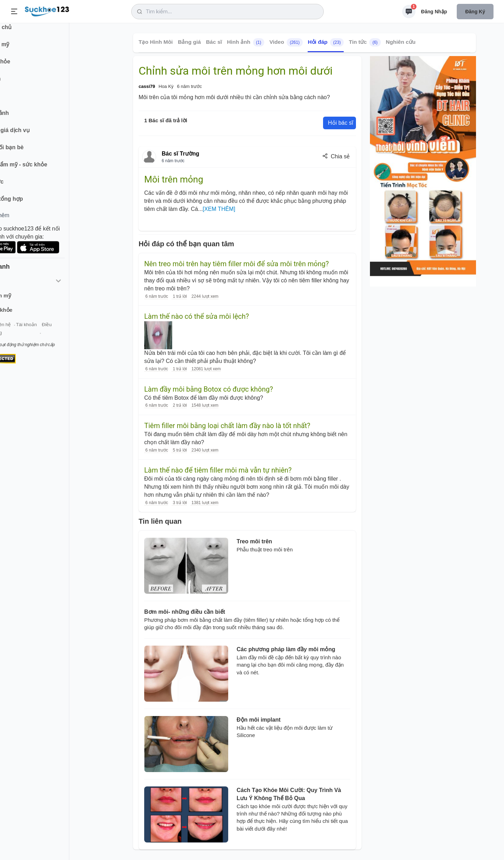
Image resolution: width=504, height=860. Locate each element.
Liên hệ (39, 332)
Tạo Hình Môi (156, 42)
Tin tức (365, 42)
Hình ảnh (246, 42)
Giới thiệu (16, 332)
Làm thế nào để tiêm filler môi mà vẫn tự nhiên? (218, 470)
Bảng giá (189, 42)
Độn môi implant (259, 720)
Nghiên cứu (401, 42)
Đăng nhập (434, 12)
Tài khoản (62, 332)
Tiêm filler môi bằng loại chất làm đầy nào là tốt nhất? (227, 426)
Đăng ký (475, 12)
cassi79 (147, 86)
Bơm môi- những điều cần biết (185, 612)
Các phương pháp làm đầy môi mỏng (286, 649)
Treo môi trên (254, 541)
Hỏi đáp (326, 42)
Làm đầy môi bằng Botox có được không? (209, 389)
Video (286, 42)
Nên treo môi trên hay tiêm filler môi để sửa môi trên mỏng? (236, 264)
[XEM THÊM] (219, 209)
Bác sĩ (214, 42)
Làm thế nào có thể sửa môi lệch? (197, 316)
